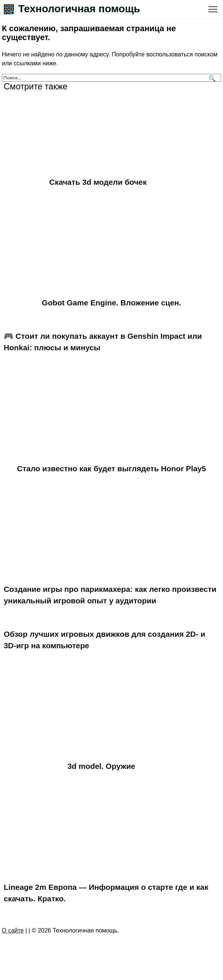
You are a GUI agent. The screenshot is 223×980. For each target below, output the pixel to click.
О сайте (13, 930)
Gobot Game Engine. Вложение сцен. (112, 303)
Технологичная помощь (79, 9)
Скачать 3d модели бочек (98, 182)
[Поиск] (211, 78)
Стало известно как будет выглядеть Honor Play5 (112, 468)
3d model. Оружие (101, 766)
